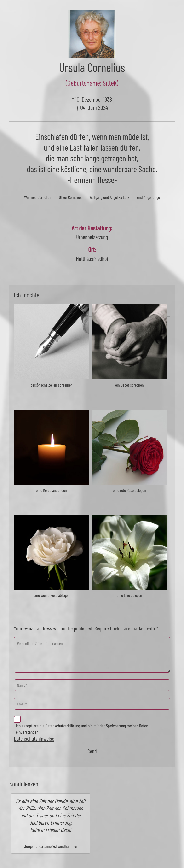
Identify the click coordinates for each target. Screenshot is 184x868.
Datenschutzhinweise (34, 739)
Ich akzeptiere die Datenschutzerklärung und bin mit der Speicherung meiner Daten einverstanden (82, 729)
